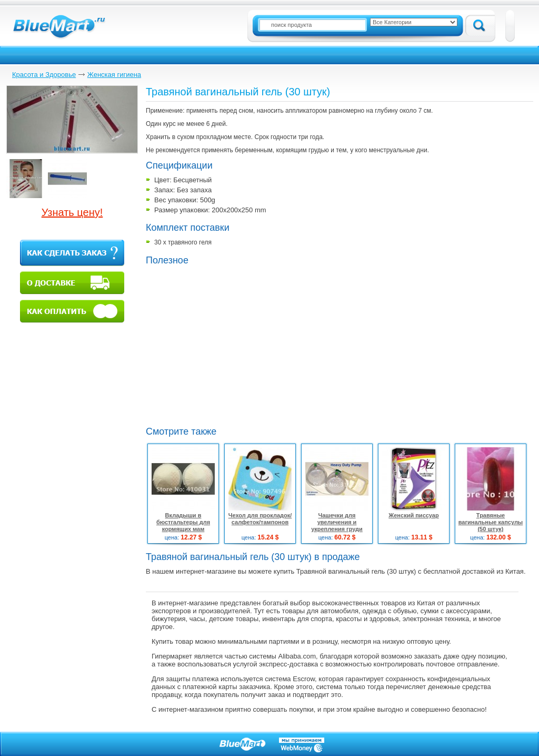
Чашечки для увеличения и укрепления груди (337, 522)
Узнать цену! (72, 212)
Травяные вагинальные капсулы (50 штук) (491, 522)
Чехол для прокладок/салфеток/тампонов (260, 519)
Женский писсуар (413, 515)
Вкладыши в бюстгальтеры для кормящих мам (183, 522)
